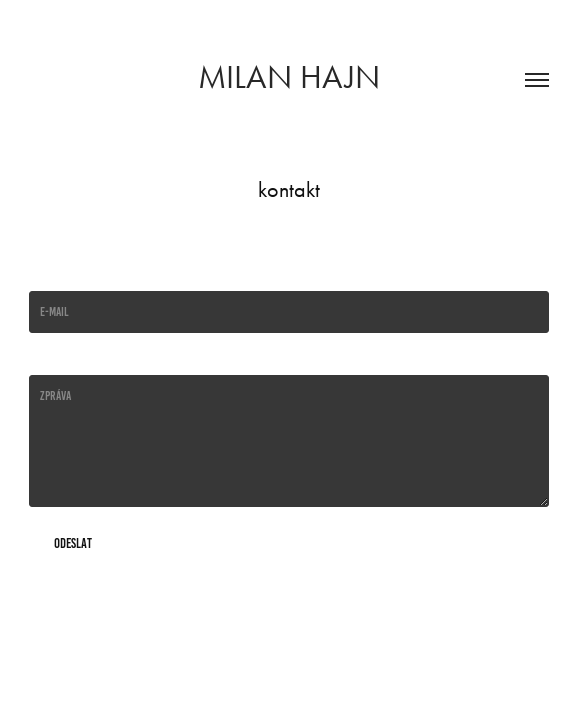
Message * (51, 359)
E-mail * (47, 275)
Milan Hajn (289, 76)
